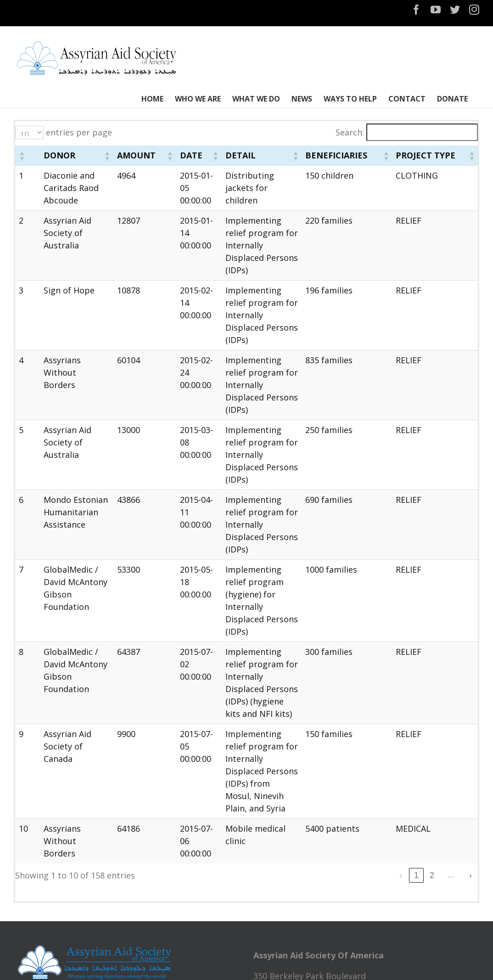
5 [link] (416, 702)
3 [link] (385, 702)
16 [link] (455, 702)
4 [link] (401, 702)
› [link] (471, 702)
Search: (350, 132)
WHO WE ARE (45, 911)
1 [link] (354, 702)
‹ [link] (338, 702)
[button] (22, 162)
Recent (366, 894)
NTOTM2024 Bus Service (302, 930)
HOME (31, 889)
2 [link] (370, 702)
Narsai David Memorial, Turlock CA (322, 963)
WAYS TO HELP (49, 955)
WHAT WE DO (46, 933)
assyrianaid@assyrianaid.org (309, 835)
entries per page (79, 132)
